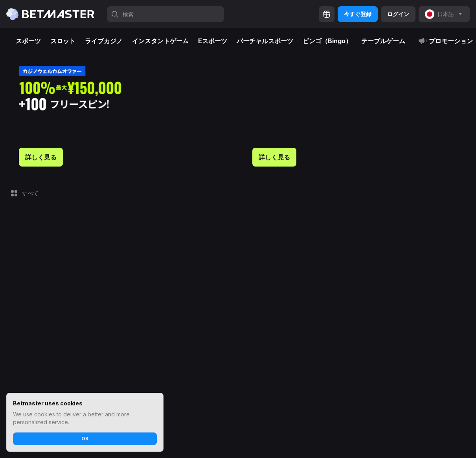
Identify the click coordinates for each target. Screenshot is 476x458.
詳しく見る (41, 157)
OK (85, 439)
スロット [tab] (63, 41)
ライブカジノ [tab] (104, 41)
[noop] (444, 14)
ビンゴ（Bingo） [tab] (327, 41)
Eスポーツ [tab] (213, 41)
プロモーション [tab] (445, 41)
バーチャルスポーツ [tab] (265, 41)
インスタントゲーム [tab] (160, 41)
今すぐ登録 (358, 14)
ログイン (398, 14)
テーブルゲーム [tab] (383, 41)
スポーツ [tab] (28, 41)
